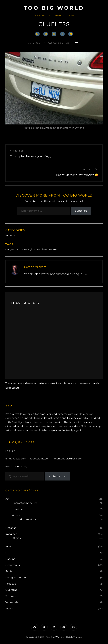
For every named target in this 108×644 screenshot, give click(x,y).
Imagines (11, 534)
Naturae (10, 559)
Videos (10, 609)
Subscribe (81, 211)
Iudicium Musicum (29, 519)
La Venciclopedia (77, 418)
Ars (7, 499)
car (7, 249)
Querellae (11, 590)
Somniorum (13, 596)
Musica (16, 515)
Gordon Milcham (58, 43)
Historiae (11, 528)
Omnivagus (13, 565)
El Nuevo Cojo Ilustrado (47, 418)
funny (15, 249)
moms (53, 249)
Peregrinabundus (16, 578)
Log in (11, 451)
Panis (9, 571)
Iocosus (10, 235)
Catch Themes (74, 637)
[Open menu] (76, 43)
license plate (39, 249)
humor (25, 249)
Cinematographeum (24, 503)
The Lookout (72, 422)
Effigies (16, 538)
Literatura (17, 509)
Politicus (11, 584)
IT (6, 553)
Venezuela (12, 602)
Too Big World (54, 8)
